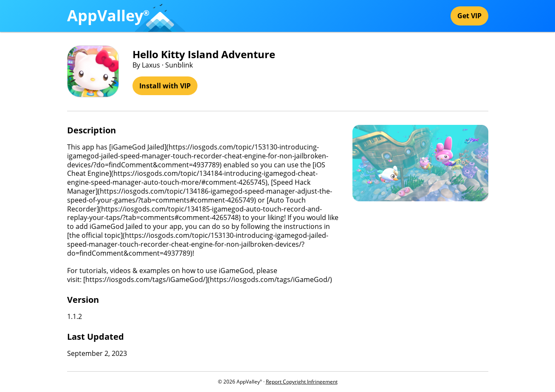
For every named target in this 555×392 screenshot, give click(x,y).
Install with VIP (165, 86)
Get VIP (469, 16)
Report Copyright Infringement (302, 382)
